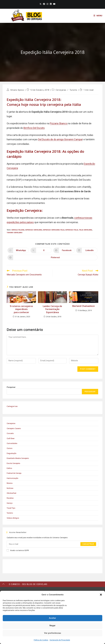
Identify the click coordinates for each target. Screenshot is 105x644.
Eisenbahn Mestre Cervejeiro (18, 458)
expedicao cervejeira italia (54, 230)
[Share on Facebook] (64, 250)
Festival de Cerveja (14, 473)
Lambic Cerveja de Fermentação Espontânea (52, 309)
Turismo (73, 90)
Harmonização (13, 478)
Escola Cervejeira (13, 463)
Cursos (10, 448)
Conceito (10, 433)
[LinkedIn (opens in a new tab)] (51, 4)
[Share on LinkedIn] (87, 250)
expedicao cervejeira (34, 230)
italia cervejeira (86, 230)
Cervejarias (61, 90)
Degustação (12, 453)
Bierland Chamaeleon (84, 306)
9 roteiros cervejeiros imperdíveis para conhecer (21, 309)
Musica (10, 483)
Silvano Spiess (17, 90)
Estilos (9, 468)
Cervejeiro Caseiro (14, 428)
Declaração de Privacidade (60, 640)
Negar (52, 626)
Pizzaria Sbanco (59, 123)
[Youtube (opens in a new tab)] (54, 4)
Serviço (10, 503)
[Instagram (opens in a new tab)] (47, 4)
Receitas (10, 498)
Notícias (10, 488)
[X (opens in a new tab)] (40, 4)
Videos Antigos (13, 518)
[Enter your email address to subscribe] (52, 544)
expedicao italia (72, 230)
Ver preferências (53, 633)
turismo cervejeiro (15, 233)
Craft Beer (11, 438)
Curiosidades (12, 443)
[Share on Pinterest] (52, 257)
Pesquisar (11, 387)
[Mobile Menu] (98, 16)
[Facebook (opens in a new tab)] (44, 4)
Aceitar (52, 618)
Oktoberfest (11, 493)
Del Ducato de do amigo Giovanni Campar (60, 139)
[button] (101, 595)
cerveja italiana (18, 230)
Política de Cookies (41, 640)
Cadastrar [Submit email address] (88, 544)
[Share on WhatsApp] (18, 250)
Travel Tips (11, 508)
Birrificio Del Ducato (34, 128)
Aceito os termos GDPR (18, 550)
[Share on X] (41, 250)
